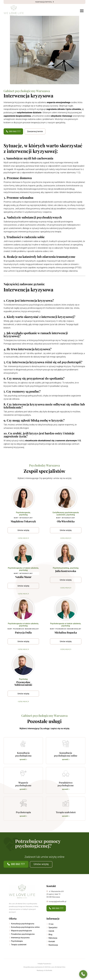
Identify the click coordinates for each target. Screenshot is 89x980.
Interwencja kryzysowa (19, 942)
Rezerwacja (52, 950)
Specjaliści (52, 932)
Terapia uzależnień (18, 949)
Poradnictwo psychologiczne (22, 939)
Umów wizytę (41, 869)
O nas (50, 929)
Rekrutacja (52, 943)
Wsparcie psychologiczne (20, 935)
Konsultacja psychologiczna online (24, 932)
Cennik (50, 936)
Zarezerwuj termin (35, 136)
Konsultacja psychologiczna (22, 928)
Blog (49, 939)
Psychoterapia (16, 946)
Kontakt (51, 946)
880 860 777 (13, 136)
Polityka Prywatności (44, 968)
